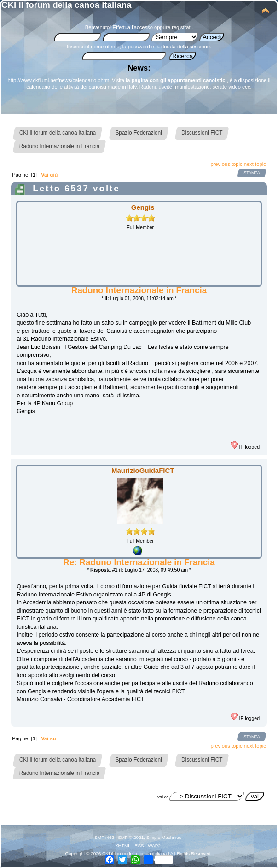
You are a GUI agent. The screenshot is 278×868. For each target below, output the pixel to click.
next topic (255, 164)
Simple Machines (164, 837)
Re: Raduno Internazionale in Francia (139, 562)
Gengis (143, 207)
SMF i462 (104, 837)
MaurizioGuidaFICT (143, 470)
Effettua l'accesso (133, 27)
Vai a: (162, 797)
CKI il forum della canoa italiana (67, 5)
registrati (182, 27)
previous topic (226, 164)
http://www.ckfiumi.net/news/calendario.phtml (59, 80)
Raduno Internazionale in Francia (139, 290)
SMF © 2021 (131, 837)
